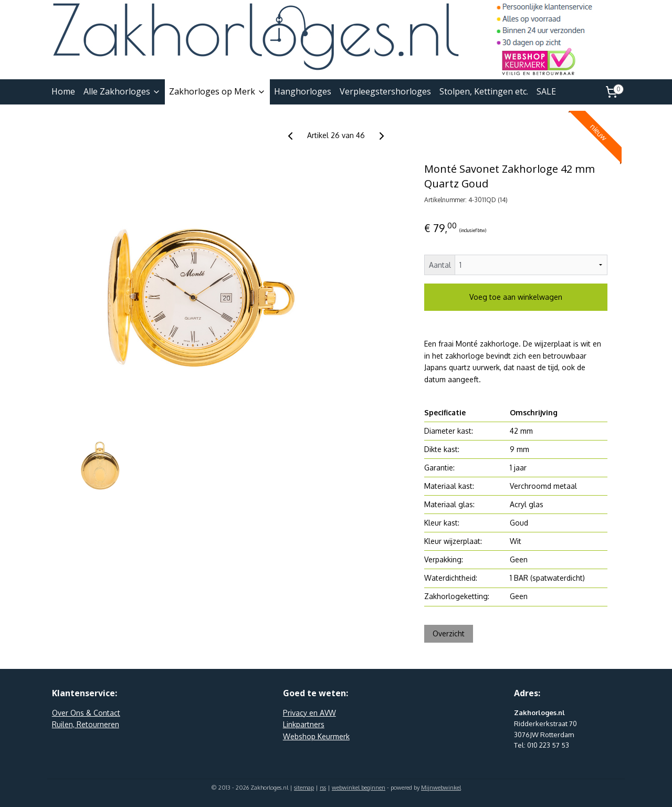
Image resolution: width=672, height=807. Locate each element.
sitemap (304, 788)
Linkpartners (304, 724)
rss (323, 788)
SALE (546, 91)
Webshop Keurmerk (316, 736)
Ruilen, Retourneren (86, 724)
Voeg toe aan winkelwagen (516, 297)
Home (63, 91)
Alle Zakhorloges (122, 91)
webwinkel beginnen (359, 788)
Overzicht (449, 633)
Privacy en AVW (309, 713)
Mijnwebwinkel (441, 788)
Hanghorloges (303, 91)
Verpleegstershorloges (385, 91)
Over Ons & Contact (86, 713)
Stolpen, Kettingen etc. (484, 91)
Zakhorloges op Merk (217, 91)
